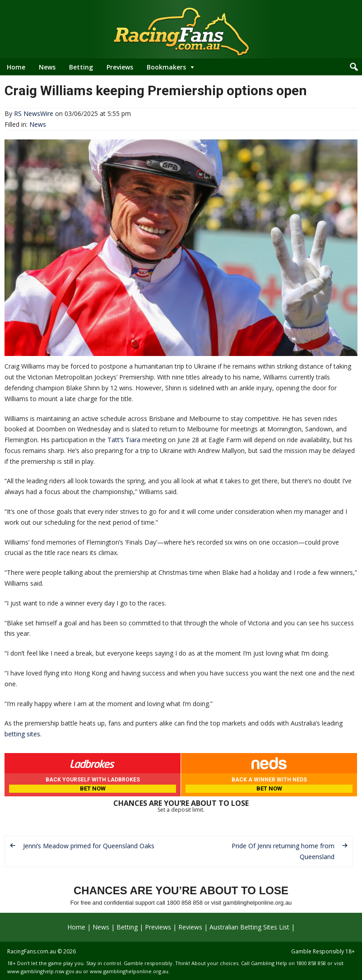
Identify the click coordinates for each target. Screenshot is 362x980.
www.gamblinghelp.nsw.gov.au (44, 971)
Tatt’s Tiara (124, 440)
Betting (81, 67)
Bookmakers (166, 67)
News (47, 67)
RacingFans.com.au (32, 951)
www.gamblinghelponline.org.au (129, 971)
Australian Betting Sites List (249, 927)
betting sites (22, 734)
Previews (120, 67)
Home (16, 67)
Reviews (190, 927)
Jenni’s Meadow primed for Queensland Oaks (89, 846)
